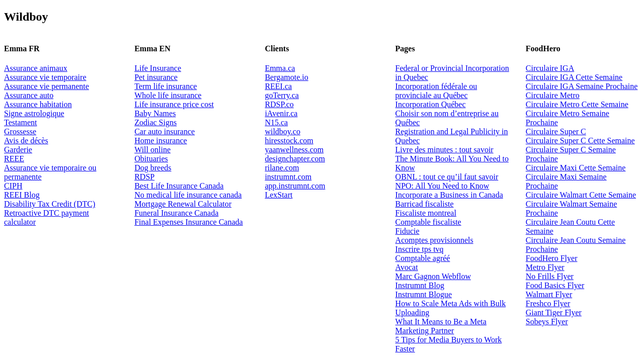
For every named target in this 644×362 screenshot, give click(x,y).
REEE (14, 159)
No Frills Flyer (550, 276)
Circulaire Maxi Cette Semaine (576, 168)
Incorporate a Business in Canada (449, 195)
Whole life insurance (168, 95)
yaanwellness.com (294, 150)
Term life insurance (166, 86)
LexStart (278, 195)
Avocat (407, 267)
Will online (152, 150)
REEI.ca (278, 86)
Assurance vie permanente (47, 86)
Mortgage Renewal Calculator (183, 204)
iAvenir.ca (281, 113)
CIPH (13, 186)
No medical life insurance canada (188, 195)
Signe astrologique (34, 113)
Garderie (18, 150)
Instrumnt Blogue (424, 294)
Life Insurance (158, 68)
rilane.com (282, 168)
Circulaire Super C (556, 131)
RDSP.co (279, 104)
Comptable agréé (423, 258)
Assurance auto (29, 95)
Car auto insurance (165, 131)
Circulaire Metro (553, 95)
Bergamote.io (286, 77)
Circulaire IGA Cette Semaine (574, 77)
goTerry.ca (282, 95)
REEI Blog (22, 195)
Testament (21, 122)
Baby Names (155, 113)
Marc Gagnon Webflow (433, 276)
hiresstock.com (289, 141)
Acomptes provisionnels (434, 240)
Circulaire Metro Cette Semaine (577, 104)
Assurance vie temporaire (45, 77)
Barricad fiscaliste (425, 204)
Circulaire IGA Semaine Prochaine (582, 86)
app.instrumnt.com (295, 186)
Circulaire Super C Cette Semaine (580, 141)
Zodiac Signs (155, 122)
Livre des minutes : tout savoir (445, 150)
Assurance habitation (38, 104)
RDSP (144, 177)
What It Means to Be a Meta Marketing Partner (441, 326)
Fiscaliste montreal (426, 213)
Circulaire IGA (550, 68)
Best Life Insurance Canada (179, 186)
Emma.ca (280, 68)
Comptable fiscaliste (428, 222)
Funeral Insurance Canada (176, 213)
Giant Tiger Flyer (554, 312)
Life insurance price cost (174, 104)
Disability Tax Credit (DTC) (50, 204)
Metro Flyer (545, 267)
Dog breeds (153, 168)
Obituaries (151, 159)
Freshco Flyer (548, 303)
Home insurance (160, 141)
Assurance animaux (36, 68)
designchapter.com (295, 159)
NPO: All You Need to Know (442, 186)
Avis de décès (26, 141)
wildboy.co (283, 131)
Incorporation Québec (431, 104)
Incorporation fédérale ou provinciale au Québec (436, 91)
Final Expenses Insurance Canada (188, 222)
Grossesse (20, 131)
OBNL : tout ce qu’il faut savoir (447, 177)
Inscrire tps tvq (420, 249)
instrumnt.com (288, 177)
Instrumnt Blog (420, 285)
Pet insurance (156, 77)
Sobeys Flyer (547, 322)
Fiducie (408, 231)
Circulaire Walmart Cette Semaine (581, 195)
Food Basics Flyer (555, 285)
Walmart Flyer (549, 294)
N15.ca (276, 122)
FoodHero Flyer (552, 258)
